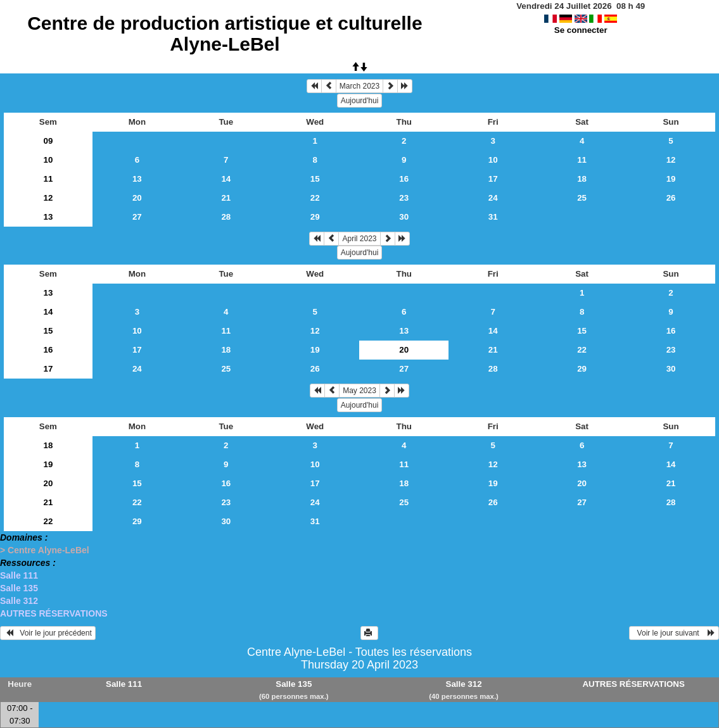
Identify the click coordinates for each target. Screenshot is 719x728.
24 (493, 198)
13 (137, 179)
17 (493, 179)
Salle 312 (19, 601)
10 (48, 160)
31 (493, 217)
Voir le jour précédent (48, 633)
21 (226, 198)
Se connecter (581, 30)
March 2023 (359, 86)
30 (404, 217)
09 (48, 141)
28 (226, 217)
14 (226, 179)
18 (582, 179)
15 (315, 179)
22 (315, 198)
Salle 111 (19, 575)
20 (137, 198)
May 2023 (359, 391)
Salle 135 (19, 588)
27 (137, 217)
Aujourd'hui (360, 101)
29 (315, 217)
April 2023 (359, 239)
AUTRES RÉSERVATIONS (54, 613)
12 (671, 160)
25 (582, 198)
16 (404, 179)
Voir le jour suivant (674, 633)
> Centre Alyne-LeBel (45, 550)
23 (404, 198)
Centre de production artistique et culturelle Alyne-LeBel (225, 34)
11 (582, 160)
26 (671, 198)
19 (671, 179)
